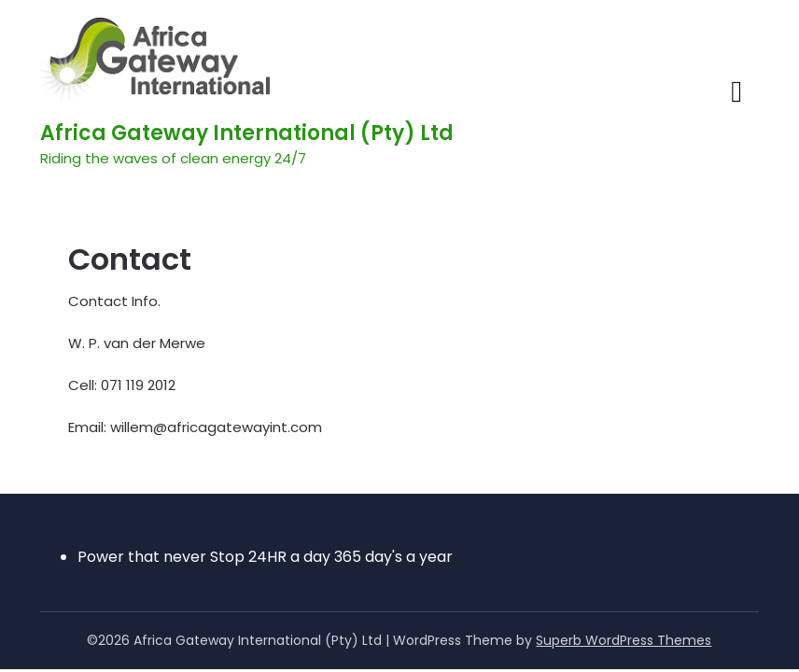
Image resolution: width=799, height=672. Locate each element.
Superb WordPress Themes (624, 640)
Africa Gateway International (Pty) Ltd (247, 133)
